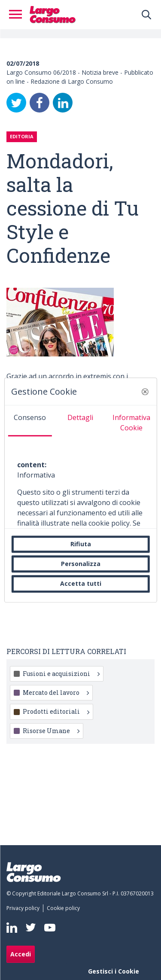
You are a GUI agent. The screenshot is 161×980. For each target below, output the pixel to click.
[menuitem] (25, 908)
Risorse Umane (51, 731)
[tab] (30, 421)
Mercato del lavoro (56, 692)
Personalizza (81, 564)
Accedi (21, 954)
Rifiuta (81, 544)
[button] (145, 392)
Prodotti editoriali (56, 711)
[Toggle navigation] (18, 15)
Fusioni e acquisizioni (61, 674)
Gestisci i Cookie (114, 971)
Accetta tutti (81, 584)
